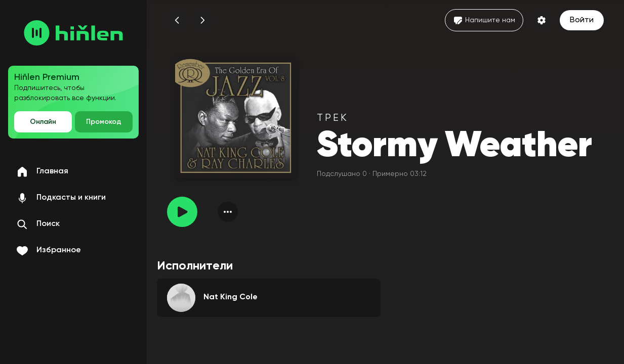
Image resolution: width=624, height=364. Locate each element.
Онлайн (43, 122)
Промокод (104, 122)
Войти (582, 20)
